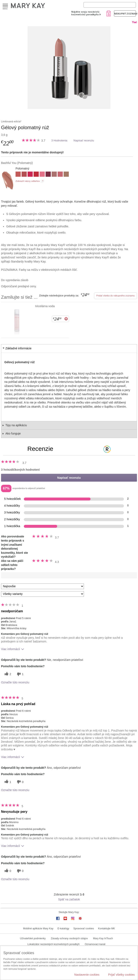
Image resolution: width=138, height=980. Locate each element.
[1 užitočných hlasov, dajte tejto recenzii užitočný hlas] (7, 782)
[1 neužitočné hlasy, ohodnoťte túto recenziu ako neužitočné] (20, 674)
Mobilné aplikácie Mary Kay (38, 929)
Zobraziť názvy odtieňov (28, 181)
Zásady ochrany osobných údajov (69, 938)
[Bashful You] (69, 68)
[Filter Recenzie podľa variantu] (42, 594)
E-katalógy (63, 929)
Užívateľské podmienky (33, 938)
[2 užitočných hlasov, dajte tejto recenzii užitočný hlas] (7, 674)
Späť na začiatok (69, 899)
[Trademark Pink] (42, 175)
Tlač (134, 22)
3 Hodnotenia (59, 140)
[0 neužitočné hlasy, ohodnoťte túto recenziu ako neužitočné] (20, 782)
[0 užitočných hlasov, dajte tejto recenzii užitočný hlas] (7, 871)
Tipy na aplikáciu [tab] (16, 425)
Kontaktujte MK (106, 929)
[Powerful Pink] (30, 175)
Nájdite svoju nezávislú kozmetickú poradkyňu (85, 13)
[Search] (110, 5)
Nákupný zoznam (125, 14)
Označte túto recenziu (15, 682)
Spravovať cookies (84, 929)
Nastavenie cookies (87, 975)
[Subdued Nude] (66, 175)
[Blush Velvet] (54, 175)
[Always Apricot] (18, 175)
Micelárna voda (45, 306)
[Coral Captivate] (60, 175)
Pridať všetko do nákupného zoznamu (116, 296)
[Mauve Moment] (24, 175)
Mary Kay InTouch (103, 938)
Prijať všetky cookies (121, 975)
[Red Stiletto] (36, 175)
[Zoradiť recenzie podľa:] (42, 586)
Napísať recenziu (84, 140)
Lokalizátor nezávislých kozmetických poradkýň (54, 944)
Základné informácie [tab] (18, 348)
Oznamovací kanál (95, 944)
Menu (5, 6)
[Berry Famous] (48, 175)
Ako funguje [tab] (13, 433)
